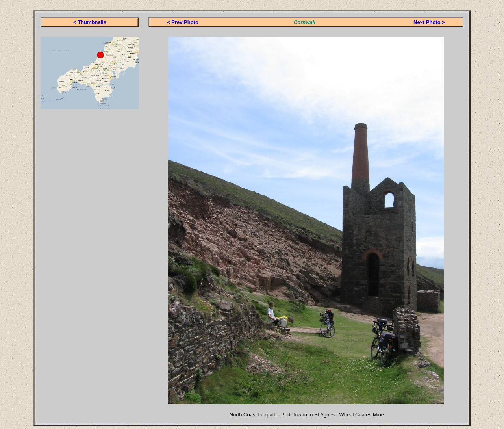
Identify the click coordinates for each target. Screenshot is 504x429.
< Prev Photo (183, 22)
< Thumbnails (90, 22)
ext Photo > (431, 22)
